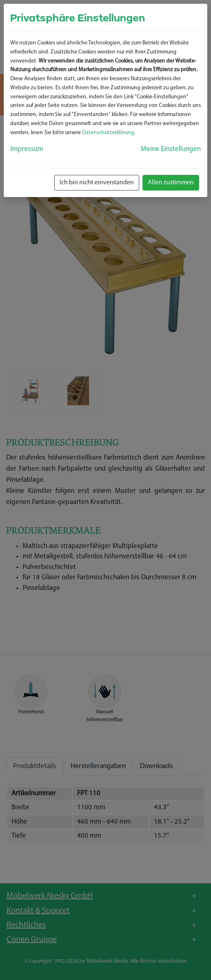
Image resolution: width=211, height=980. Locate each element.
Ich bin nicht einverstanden (97, 183)
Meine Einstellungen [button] (171, 149)
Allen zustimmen (171, 183)
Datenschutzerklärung (108, 133)
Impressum (27, 149)
